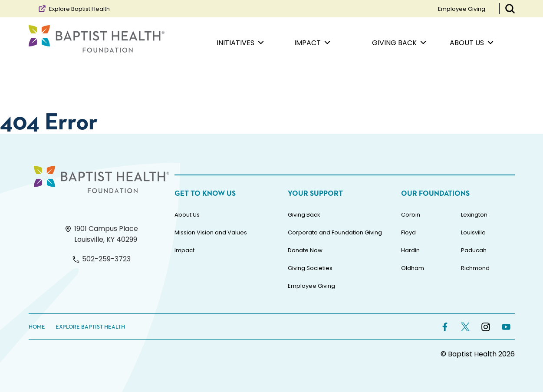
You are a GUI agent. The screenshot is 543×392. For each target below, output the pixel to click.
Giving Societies (310, 268)
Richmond (475, 268)
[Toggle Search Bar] (510, 9)
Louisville (473, 232)
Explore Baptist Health (74, 9)
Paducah (474, 250)
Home (37, 327)
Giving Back (304, 215)
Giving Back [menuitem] (399, 43)
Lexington (474, 215)
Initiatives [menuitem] (240, 43)
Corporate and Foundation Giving (335, 232)
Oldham (413, 268)
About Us (187, 215)
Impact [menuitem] (312, 43)
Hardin (410, 250)
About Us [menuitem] (472, 43)
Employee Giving (462, 9)
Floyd (408, 232)
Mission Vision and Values (211, 232)
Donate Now (305, 250)
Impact (184, 250)
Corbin (411, 215)
